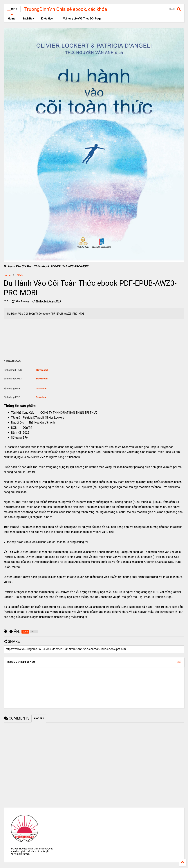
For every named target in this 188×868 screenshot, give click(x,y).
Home (11, 19)
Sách (20, 275)
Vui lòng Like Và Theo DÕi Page (81, 19)
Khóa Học (47, 19)
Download (42, 370)
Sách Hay (28, 19)
